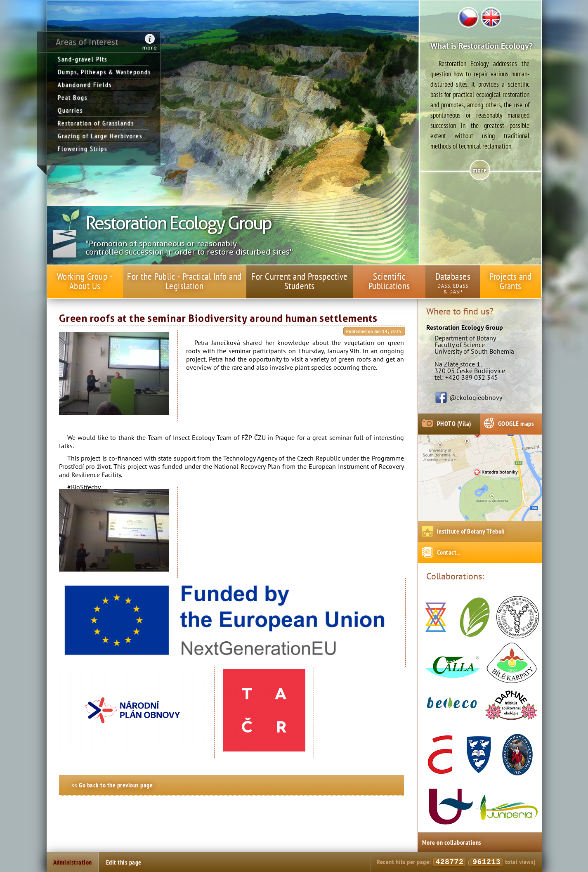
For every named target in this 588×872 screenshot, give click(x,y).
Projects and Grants (510, 281)
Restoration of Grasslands (96, 123)
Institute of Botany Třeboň (471, 531)
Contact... (449, 552)
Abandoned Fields (85, 85)
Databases (453, 276)
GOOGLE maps (516, 423)
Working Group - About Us (85, 281)
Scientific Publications (389, 281)
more (150, 47)
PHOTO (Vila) (454, 423)
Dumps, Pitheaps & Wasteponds (103, 72)
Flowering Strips (83, 149)
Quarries (70, 110)
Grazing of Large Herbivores (100, 136)
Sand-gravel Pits (83, 59)
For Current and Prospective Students (300, 281)
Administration (73, 862)
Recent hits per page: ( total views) (456, 862)
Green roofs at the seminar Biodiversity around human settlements (218, 319)
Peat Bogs (73, 97)
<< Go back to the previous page (112, 785)
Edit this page (124, 862)
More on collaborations (452, 842)
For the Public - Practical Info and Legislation (184, 281)
